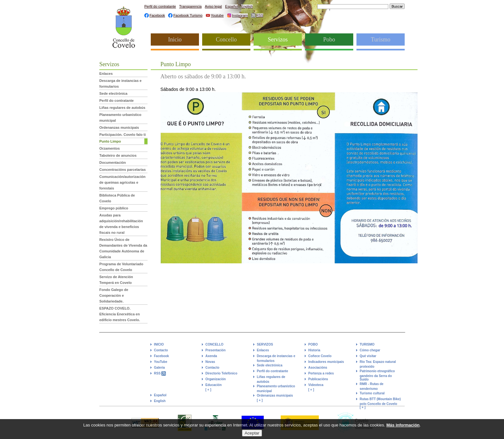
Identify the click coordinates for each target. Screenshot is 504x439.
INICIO (159, 344)
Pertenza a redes (321, 373)
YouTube (161, 362)
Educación (214, 385)
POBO (313, 344)
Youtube (217, 15)
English (247, 6)
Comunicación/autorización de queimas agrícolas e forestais (122, 182)
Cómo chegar (370, 350)
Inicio (175, 40)
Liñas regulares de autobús (122, 108)
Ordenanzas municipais (119, 127)
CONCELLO (214, 344)
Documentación (113, 162)
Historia (314, 350)
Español (231, 6)
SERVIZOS (265, 344)
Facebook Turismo (188, 15)
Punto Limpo (110, 141)
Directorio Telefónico (221, 373)
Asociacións (318, 368)
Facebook (157, 15)
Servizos (278, 40)
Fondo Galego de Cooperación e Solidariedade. (114, 295)
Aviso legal (213, 6)
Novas (210, 362)
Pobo (329, 40)
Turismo (381, 40)
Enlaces (106, 74)
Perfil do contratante (160, 6)
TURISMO (367, 344)
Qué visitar (368, 356)
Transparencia (190, 6)
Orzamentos (110, 148)
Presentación (216, 350)
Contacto (161, 350)
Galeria (159, 368)
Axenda (211, 356)
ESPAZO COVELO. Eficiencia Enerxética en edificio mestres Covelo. (120, 314)
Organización (216, 379)
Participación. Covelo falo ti (122, 135)
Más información (403, 428)
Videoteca (316, 385)
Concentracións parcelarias (122, 170)
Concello (226, 40)
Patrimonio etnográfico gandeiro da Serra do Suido (377, 375)
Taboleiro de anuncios (118, 155)
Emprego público (114, 208)
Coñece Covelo (320, 356)
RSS (260, 15)
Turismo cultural (372, 393)
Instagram (240, 15)
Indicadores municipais (326, 362)
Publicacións (318, 379)
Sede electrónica (113, 93)
